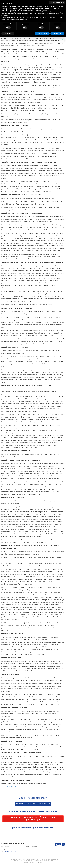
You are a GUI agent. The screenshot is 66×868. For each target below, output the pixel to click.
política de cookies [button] (41, 10)
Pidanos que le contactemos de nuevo (33, 804)
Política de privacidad (20, 861)
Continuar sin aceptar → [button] (57, 2)
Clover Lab (28, 863)
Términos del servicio (46, 861)
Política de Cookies (34, 861)
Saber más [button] (8, 34)
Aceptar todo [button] (57, 34)
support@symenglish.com (11, 786)
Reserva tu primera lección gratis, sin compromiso (33, 819)
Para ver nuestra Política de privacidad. (31, 457)
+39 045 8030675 (11, 852)
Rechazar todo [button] (42, 34)
